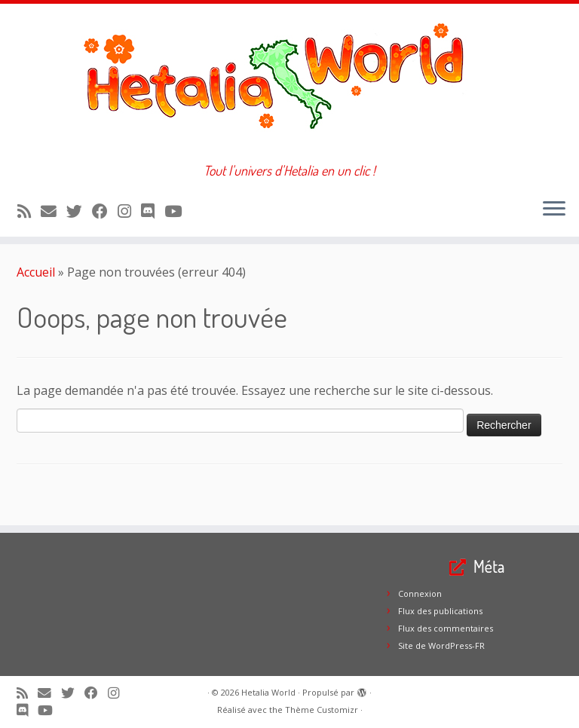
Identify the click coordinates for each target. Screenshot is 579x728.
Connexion (420, 593)
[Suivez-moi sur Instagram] (129, 211)
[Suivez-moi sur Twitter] (79, 211)
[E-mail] (54, 211)
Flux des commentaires (446, 628)
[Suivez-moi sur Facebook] (105, 211)
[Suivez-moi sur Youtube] (178, 211)
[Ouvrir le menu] (554, 210)
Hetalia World (268, 692)
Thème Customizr (322, 710)
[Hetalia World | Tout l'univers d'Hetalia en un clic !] (289, 83)
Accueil (36, 272)
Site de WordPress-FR (441, 645)
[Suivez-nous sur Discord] (153, 211)
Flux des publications (440, 611)
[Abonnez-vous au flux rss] (29, 211)
